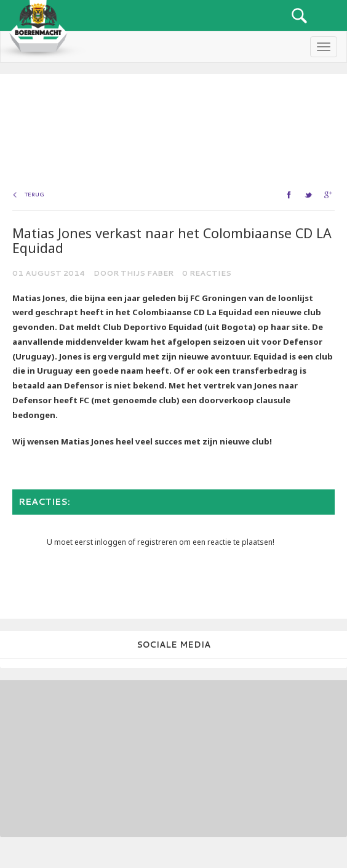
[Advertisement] (83, 757)
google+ (329, 195)
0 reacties (207, 273)
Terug (34, 195)
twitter (310, 195)
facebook (290, 195)
